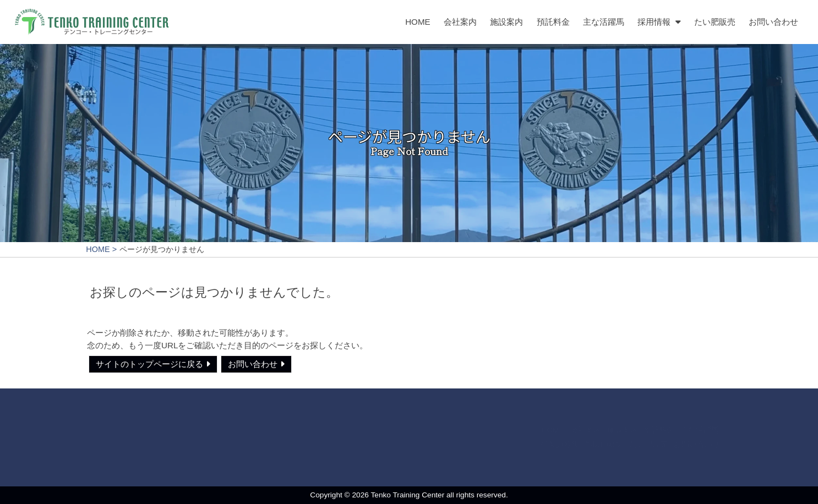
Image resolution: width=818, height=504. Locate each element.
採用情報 (654, 22)
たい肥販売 (715, 22)
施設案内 (506, 22)
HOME (418, 22)
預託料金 (553, 22)
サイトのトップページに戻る (149, 364)
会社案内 (460, 22)
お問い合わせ (773, 22)
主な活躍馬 (604, 22)
